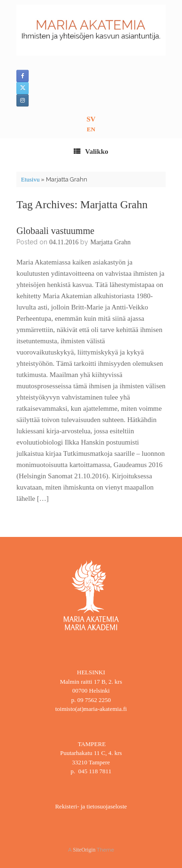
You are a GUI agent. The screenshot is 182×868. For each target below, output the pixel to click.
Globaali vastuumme (55, 231)
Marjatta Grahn (110, 242)
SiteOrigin (84, 850)
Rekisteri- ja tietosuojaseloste (91, 806)
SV (91, 119)
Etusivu (30, 179)
